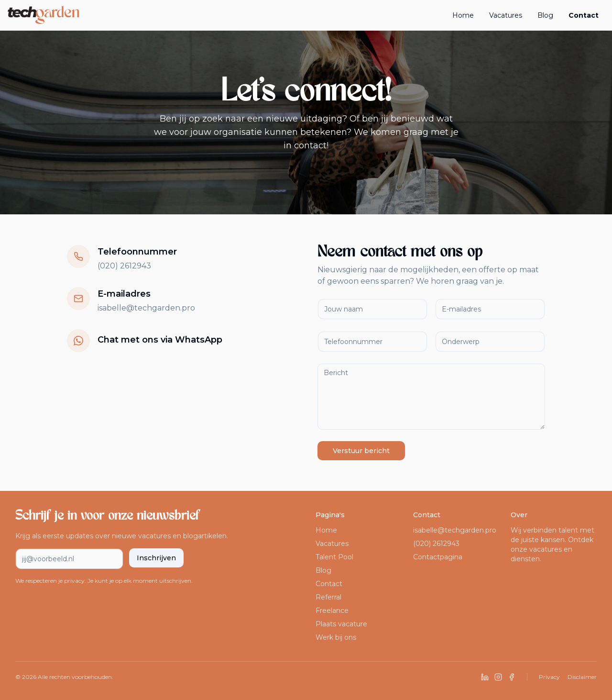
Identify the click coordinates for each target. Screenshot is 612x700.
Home (463, 15)
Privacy (549, 677)
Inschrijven (156, 558)
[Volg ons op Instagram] (498, 677)
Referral (328, 597)
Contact (584, 15)
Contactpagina (438, 557)
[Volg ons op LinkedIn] (485, 677)
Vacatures (506, 15)
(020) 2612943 (124, 266)
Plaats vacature (341, 624)
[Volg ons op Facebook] (512, 677)
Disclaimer (582, 677)
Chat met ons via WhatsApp (160, 340)
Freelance (332, 611)
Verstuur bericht (361, 451)
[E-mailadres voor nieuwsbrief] (69, 559)
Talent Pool (334, 557)
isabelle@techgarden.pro (146, 308)
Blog (545, 15)
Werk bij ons (336, 637)
